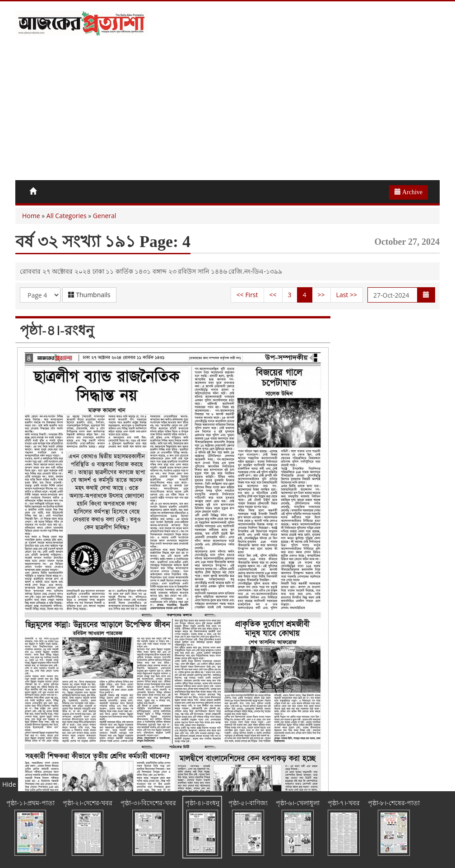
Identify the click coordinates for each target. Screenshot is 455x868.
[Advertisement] (227, 112)
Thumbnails (89, 295)
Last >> (347, 295)
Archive (409, 192)
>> (321, 295)
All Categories (67, 216)
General (105, 216)
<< (273, 295)
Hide (9, 784)
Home (31, 216)
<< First (247, 295)
